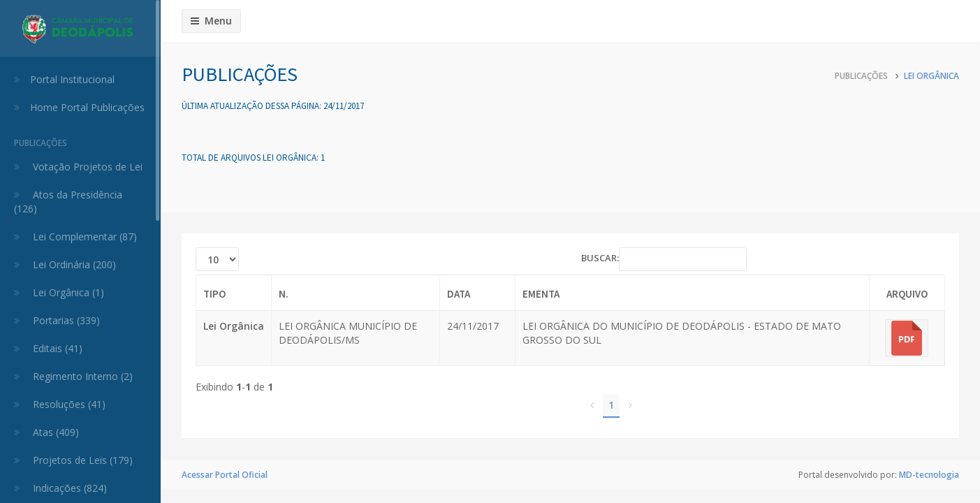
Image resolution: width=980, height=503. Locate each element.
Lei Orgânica (931, 76)
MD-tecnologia (929, 475)
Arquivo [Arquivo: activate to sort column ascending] (907, 294)
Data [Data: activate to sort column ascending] (459, 294)
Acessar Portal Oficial (225, 475)
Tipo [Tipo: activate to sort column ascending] (214, 294)
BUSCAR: (664, 259)
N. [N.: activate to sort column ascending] (284, 294)
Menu (211, 21)
